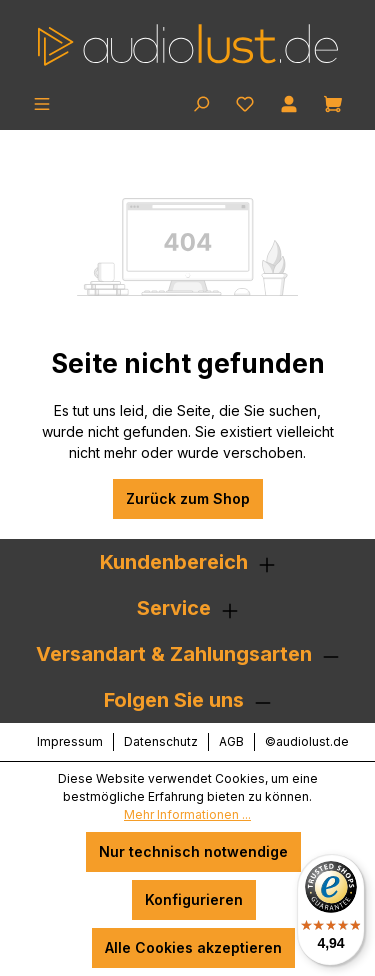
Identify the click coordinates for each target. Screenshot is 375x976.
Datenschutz (161, 741)
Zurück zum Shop (188, 498)
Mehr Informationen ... (187, 814)
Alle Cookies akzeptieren (193, 947)
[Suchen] (201, 102)
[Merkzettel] (245, 102)
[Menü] (42, 102)
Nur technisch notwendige (193, 851)
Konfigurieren (194, 899)
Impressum (70, 741)
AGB (231, 741)
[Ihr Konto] (289, 102)
